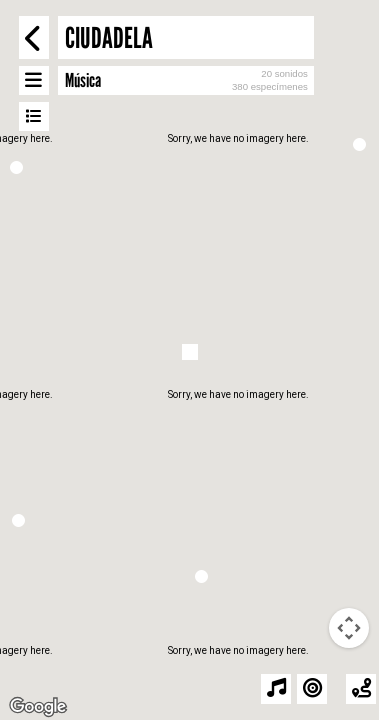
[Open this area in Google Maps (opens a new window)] (38, 707)
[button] (18, 520)
